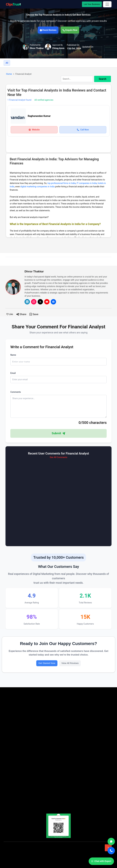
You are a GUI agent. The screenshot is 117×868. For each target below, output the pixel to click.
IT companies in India (87, 183)
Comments (16, 392)
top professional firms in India (62, 183)
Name (13, 355)
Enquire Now (70, 30)
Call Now (83, 130)
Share (21, 314)
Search (103, 79)
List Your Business (92, 4)
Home (9, 74)
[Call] (111, 851)
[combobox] (86, 79)
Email (13, 373)
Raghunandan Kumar (39, 116)
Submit (58, 433)
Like (10, 314)
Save (34, 314)
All (7, 63)
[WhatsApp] (111, 841)
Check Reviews (48, 30)
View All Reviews (70, 663)
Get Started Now (47, 663)
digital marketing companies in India (37, 187)
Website (34, 130)
